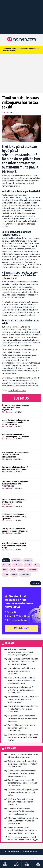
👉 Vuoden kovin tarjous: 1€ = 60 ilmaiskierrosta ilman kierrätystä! (21, 50)
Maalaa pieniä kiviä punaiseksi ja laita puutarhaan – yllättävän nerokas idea (23, 821)
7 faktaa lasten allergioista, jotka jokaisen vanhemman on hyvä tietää (23, 792)
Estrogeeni (28, 560)
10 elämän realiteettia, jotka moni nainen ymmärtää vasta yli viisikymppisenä (15, 484)
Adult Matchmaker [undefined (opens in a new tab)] (17, 390)
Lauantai (28, 565)
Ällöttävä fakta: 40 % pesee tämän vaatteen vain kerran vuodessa (21, 802)
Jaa (36, 583)
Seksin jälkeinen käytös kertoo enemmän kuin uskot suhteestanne (15, 530)
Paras (37, 565)
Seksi (5, 570)
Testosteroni (32, 570)
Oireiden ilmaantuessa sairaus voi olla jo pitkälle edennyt (23, 756)
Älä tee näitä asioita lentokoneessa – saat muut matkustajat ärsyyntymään (15, 408)
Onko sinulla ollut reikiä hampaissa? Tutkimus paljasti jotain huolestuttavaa (21, 811)
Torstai (6, 574)
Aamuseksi (16, 560)
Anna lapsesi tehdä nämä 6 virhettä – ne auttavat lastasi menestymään (15, 468)
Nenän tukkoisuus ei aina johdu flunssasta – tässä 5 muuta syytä (23, 838)
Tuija (3, 112)
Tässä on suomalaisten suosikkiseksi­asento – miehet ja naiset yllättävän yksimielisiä (22, 830)
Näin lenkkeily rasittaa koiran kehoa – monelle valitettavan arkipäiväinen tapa (15, 455)
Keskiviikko (17, 565)
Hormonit (7, 565)
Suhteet (21, 570)
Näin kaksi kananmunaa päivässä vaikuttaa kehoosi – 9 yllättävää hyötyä (14, 545)
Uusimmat (10, 643)
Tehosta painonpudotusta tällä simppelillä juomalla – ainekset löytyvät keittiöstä (23, 764)
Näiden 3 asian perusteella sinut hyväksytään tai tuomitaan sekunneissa (14, 502)
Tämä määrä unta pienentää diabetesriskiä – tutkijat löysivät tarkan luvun (22, 783)
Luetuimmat (10, 749)
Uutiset (14, 574)
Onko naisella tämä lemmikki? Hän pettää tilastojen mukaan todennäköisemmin (22, 773)
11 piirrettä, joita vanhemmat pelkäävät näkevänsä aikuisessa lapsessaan (14, 516)
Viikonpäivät (25, 574)
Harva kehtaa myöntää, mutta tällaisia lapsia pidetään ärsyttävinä (15, 436)
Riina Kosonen (7, 412)
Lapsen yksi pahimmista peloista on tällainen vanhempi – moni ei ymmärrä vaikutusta (15, 422)
